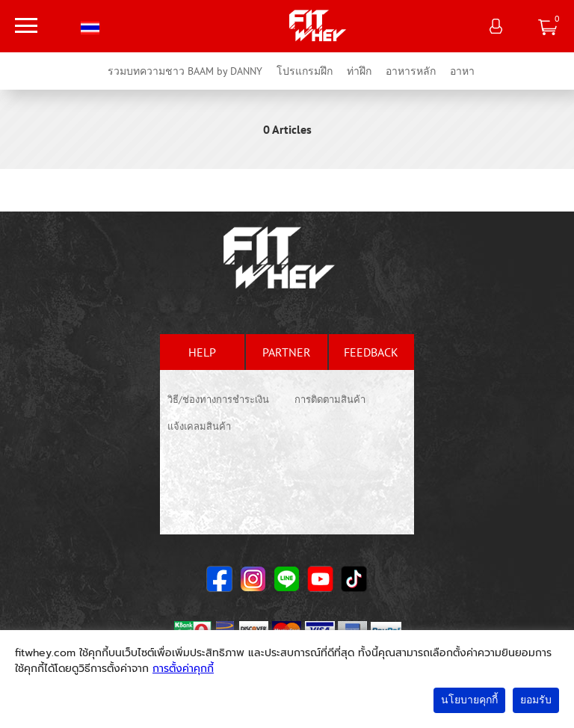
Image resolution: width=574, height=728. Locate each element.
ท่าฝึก (359, 71)
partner (287, 352)
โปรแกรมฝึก (305, 71)
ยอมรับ (536, 700)
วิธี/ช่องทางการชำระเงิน (218, 400)
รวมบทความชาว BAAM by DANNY (185, 71)
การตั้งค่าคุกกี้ (183, 669)
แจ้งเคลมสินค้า (199, 426)
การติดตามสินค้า (330, 400)
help (202, 352)
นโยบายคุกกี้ (469, 700)
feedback (371, 352)
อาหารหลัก (411, 71)
